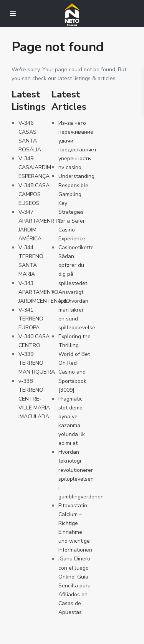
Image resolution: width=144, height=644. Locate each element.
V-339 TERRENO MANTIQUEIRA (37, 363)
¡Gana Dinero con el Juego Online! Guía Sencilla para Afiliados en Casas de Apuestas (74, 585)
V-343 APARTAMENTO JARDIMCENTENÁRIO (44, 292)
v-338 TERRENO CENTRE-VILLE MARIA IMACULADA (34, 399)
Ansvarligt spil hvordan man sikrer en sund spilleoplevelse (77, 310)
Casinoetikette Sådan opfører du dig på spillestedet (76, 265)
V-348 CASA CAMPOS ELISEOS (34, 194)
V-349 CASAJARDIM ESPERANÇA (35, 167)
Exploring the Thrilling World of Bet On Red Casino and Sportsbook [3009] (74, 363)
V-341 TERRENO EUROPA (31, 319)
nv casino (70, 167)
